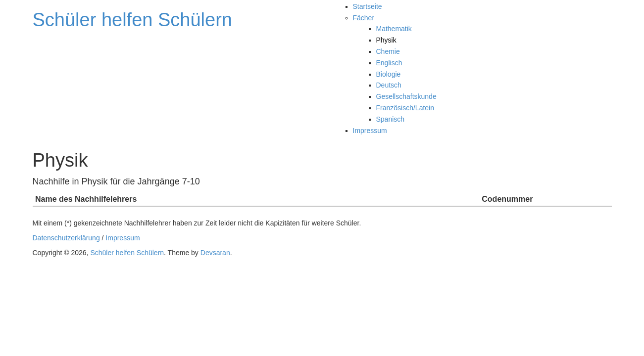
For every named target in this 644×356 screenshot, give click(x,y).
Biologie (389, 74)
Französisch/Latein (405, 108)
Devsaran (215, 253)
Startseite (368, 6)
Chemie (388, 51)
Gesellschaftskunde (406, 96)
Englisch (389, 63)
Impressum (370, 131)
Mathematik (394, 29)
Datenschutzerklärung (66, 238)
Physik (386, 40)
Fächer (364, 18)
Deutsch (389, 85)
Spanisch (391, 119)
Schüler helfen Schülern (132, 20)
